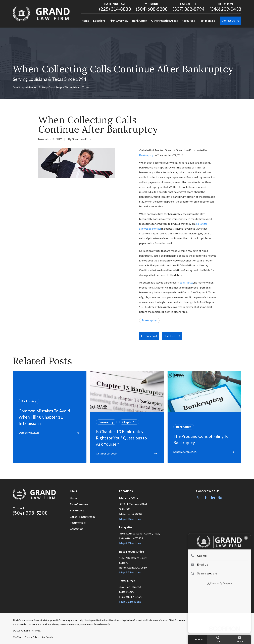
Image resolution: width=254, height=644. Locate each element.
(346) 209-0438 (225, 9)
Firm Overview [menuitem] (119, 21)
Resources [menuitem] (188, 21)
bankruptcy (186, 282)
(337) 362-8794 (189, 9)
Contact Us (77, 529)
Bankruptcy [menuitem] (140, 21)
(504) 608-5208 (152, 9)
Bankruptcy (146, 155)
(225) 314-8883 (115, 9)
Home (74, 498)
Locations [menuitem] (99, 21)
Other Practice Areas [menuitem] (164, 21)
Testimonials (78, 523)
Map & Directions (130, 519)
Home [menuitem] (85, 21)
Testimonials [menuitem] (207, 21)
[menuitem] (17, 637)
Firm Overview (79, 504)
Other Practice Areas (83, 517)
